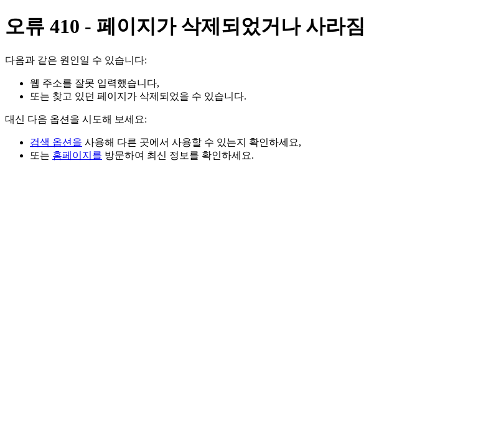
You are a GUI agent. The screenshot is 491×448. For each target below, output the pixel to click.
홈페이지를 (77, 155)
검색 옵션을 (56, 142)
